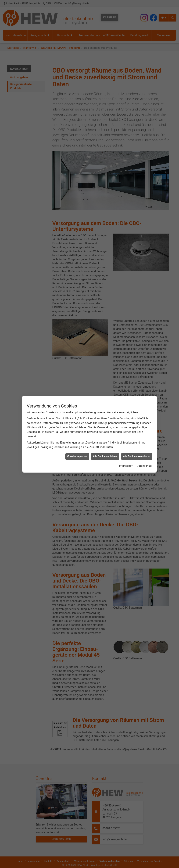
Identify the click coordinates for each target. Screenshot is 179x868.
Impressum (126, 438)
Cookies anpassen (77, 428)
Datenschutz (144, 438)
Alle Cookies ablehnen (105, 428)
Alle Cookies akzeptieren (137, 428)
